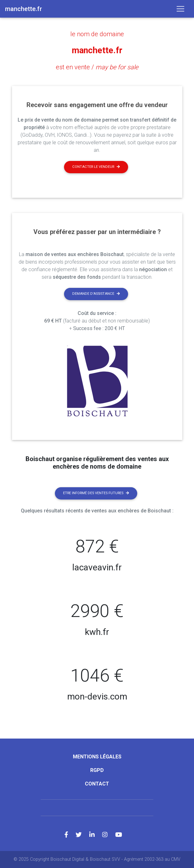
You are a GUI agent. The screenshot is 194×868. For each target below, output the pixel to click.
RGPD (97, 770)
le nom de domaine (97, 34)
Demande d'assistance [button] (96, 294)
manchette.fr (97, 50)
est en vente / (97, 67)
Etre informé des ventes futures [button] (96, 493)
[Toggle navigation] (180, 9)
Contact (97, 784)
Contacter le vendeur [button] (96, 167)
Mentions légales (97, 757)
